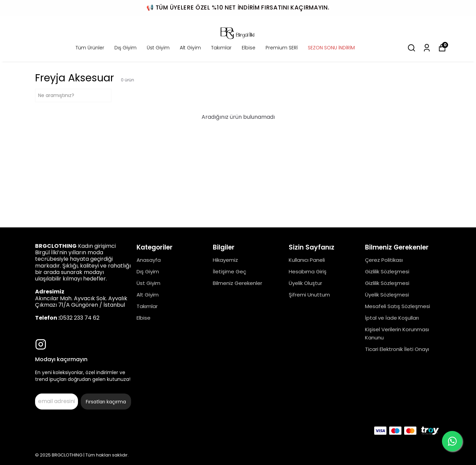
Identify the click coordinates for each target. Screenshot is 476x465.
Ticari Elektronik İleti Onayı (397, 349)
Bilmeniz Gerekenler (237, 283)
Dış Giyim (125, 48)
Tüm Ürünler (90, 48)
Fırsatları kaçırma (106, 402)
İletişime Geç (229, 271)
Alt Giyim (190, 48)
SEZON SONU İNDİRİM (331, 48)
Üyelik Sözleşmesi (387, 295)
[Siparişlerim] (427, 48)
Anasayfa (149, 260)
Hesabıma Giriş (308, 271)
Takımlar (221, 48)
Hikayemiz (225, 260)
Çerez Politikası (384, 260)
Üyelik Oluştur (305, 283)
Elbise (249, 48)
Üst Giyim (158, 48)
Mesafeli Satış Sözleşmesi (398, 306)
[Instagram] (41, 344)
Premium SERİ (282, 48)
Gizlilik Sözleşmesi (387, 271)
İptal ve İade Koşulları (392, 318)
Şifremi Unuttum (309, 295)
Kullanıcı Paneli (307, 260)
